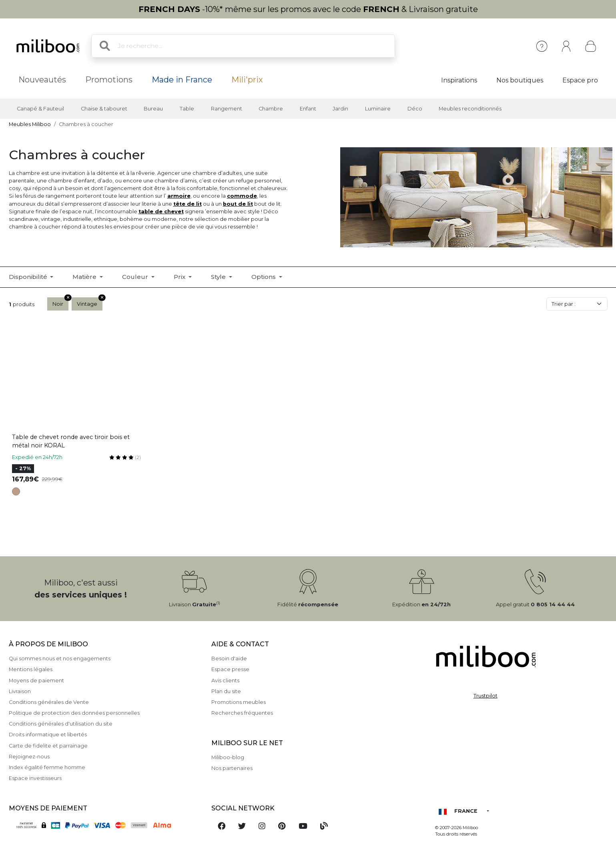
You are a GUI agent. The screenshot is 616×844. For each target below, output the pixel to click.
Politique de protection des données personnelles (74, 713)
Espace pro (580, 80)
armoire (179, 196)
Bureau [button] (153, 109)
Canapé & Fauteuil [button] (40, 109)
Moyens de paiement (36, 681)
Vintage (90, 302)
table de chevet (161, 212)
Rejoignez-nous (29, 757)
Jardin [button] (340, 109)
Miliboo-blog (228, 757)
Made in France (182, 80)
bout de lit (238, 204)
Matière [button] (85, 277)
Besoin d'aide (229, 659)
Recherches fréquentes (242, 713)
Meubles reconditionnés (470, 109)
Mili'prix (247, 80)
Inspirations (459, 80)
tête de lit (188, 204)
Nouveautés (42, 80)
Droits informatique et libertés (48, 735)
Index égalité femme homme (47, 767)
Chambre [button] (271, 109)
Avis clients (225, 681)
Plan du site (226, 691)
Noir (60, 302)
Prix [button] (180, 277)
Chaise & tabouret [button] (104, 109)
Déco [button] (415, 109)
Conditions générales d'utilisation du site (61, 724)
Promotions (109, 80)
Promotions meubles (239, 702)
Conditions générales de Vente (49, 702)
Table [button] (187, 109)
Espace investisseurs (35, 778)
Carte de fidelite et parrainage (48, 746)
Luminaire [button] (378, 109)
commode (242, 196)
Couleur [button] (136, 277)
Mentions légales (31, 669)
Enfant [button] (308, 109)
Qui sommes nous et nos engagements (60, 659)
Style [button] (219, 277)
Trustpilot (486, 696)
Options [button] (264, 277)
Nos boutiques (520, 80)
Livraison (20, 691)
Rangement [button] (227, 109)
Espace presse (230, 669)
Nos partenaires (232, 768)
